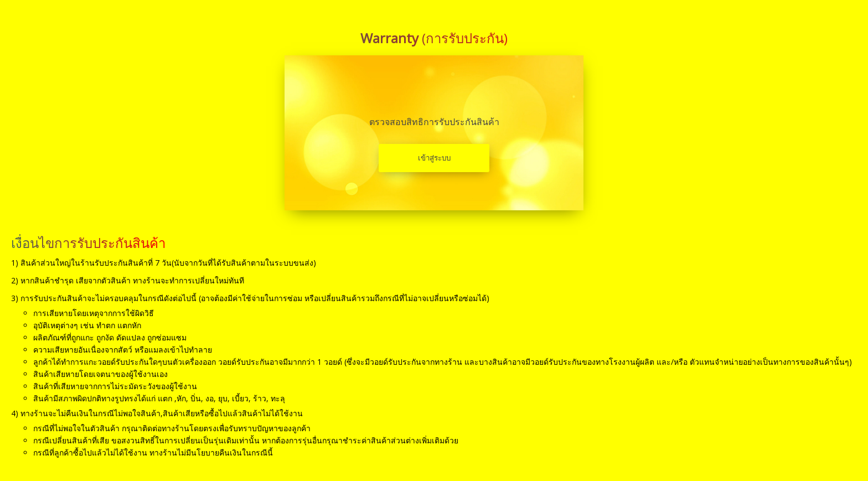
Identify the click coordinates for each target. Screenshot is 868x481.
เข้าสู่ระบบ (434, 158)
